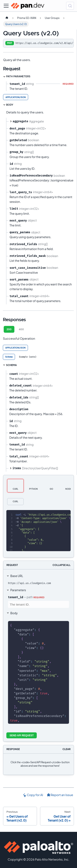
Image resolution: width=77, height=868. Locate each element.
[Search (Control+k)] (70, 6)
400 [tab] (21, 329)
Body (14, 613)
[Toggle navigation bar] (6, 6)
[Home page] (7, 18)
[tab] (9, 357)
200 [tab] (9, 329)
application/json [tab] (16, 97)
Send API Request (22, 735)
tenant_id (16, 597)
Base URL (17, 576)
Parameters (18, 590)
